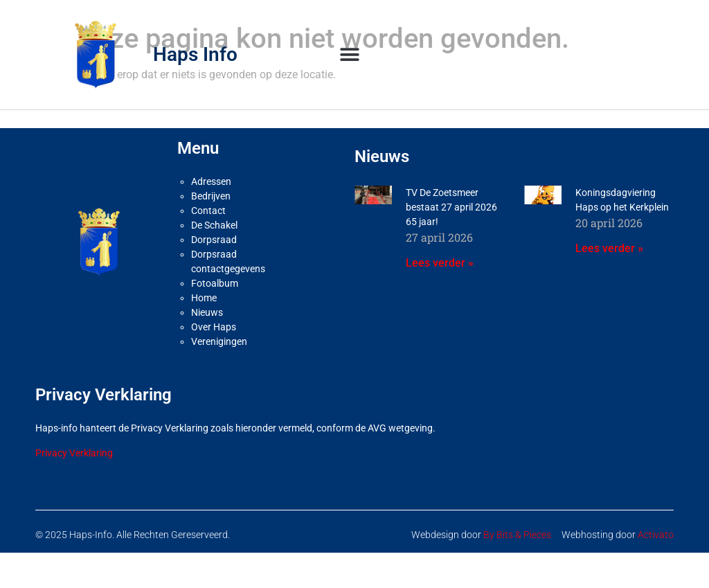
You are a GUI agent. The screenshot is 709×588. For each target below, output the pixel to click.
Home (204, 298)
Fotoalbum (215, 283)
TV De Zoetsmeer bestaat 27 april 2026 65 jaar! (451, 207)
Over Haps (214, 327)
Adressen (211, 181)
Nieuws (207, 312)
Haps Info (195, 54)
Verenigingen (219, 341)
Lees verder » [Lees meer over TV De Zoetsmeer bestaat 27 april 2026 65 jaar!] (440, 263)
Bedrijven (211, 196)
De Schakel (214, 225)
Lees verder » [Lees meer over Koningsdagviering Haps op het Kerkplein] (609, 248)
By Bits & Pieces (517, 535)
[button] (350, 54)
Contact (208, 211)
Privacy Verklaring (74, 453)
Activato (656, 535)
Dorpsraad (214, 240)
